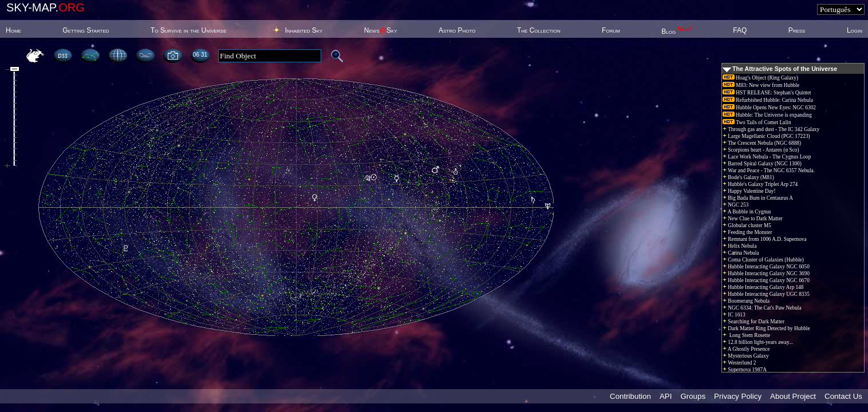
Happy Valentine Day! (749, 191)
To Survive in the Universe (188, 30)
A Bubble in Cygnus (747, 212)
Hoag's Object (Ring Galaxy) (760, 78)
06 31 (200, 55)
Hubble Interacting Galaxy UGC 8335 (766, 294)
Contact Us (843, 396)
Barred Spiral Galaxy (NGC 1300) (762, 164)
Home (13, 30)
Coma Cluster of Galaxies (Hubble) (763, 260)
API (666, 396)
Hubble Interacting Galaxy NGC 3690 (766, 274)
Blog (676, 31)
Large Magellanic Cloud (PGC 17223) (766, 136)
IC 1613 (734, 315)
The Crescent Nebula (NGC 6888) (762, 143)
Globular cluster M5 (747, 225)
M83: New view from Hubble (761, 85)
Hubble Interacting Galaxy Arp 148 (763, 287)
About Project (793, 396)
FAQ (740, 30)
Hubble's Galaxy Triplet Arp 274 (760, 184)
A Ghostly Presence (746, 349)
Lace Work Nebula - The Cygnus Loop (767, 157)
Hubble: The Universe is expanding (767, 115)
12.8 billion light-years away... (758, 342)
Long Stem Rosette (746, 335)
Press (797, 30)
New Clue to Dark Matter (753, 219)
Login (855, 30)
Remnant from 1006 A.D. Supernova (765, 239)
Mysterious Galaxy (746, 356)
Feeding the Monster (747, 232)
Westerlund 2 (739, 363)
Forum (611, 30)
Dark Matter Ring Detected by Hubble (766, 328)
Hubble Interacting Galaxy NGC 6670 (766, 280)
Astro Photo (457, 30)
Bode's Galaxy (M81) (748, 177)
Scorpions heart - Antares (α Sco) (761, 150)
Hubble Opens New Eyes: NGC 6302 (769, 108)
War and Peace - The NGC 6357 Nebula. (769, 171)
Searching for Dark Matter (753, 322)
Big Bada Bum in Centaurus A (758, 198)
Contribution (630, 396)
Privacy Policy (738, 396)
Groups (693, 396)
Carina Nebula (741, 253)
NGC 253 (735, 205)
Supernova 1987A (745, 370)
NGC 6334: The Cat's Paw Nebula (762, 308)
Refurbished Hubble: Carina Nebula (768, 100)
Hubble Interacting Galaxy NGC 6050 (766, 267)
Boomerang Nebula (746, 301)
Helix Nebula (739, 246)
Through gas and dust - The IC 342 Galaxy (771, 129)
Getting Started (86, 30)
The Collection (539, 30)
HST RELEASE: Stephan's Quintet (767, 93)
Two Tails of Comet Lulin (757, 122)
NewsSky (381, 30)
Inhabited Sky (304, 30)
